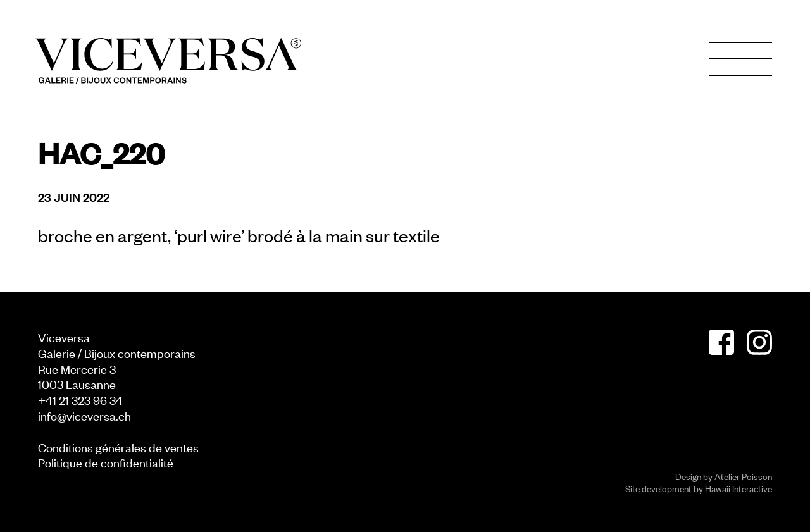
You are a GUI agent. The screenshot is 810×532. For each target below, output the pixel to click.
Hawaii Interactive (738, 488)
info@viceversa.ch (84, 415)
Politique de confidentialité (106, 462)
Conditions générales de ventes (118, 447)
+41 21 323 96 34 (80, 399)
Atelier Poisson (743, 476)
